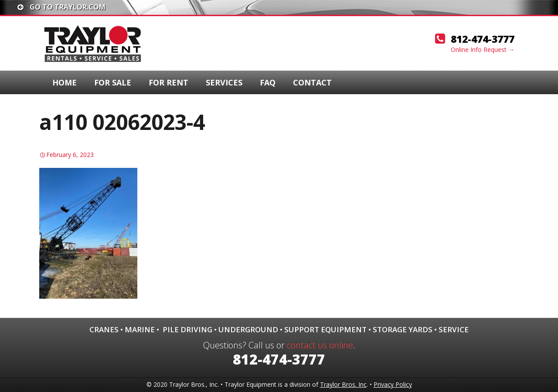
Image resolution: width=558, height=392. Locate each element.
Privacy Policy (393, 384)
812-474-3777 (483, 39)
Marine (140, 329)
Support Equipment (325, 329)
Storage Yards (403, 329)
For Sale (113, 82)
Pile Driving (187, 329)
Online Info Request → (483, 49)
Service (454, 329)
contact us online (320, 345)
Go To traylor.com (61, 7)
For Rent (168, 82)
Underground (248, 329)
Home (65, 82)
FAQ (268, 82)
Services (224, 82)
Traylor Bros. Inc (343, 384)
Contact (312, 82)
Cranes (104, 329)
